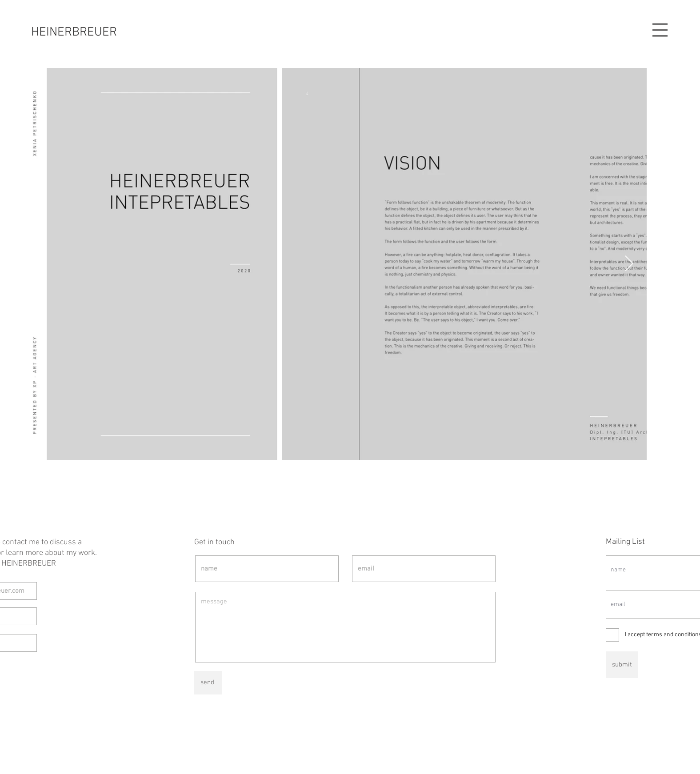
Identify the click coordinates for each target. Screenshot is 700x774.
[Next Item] (629, 264)
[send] (208, 683)
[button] (660, 30)
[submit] (622, 665)
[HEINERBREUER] (74, 33)
